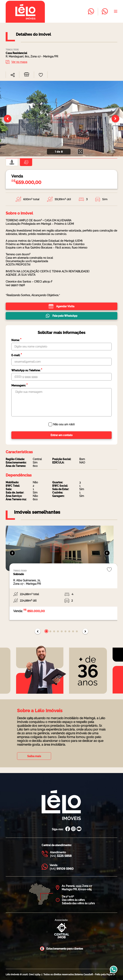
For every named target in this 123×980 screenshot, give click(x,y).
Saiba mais (34, 756)
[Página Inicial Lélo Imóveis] (61, 805)
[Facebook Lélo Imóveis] (68, 829)
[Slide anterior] (8, 119)
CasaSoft (88, 975)
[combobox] (12, 74)
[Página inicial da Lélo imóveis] (25, 12)
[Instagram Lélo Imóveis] (73, 829)
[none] (61, 119)
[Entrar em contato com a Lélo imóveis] (91, 12)
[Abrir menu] (116, 12)
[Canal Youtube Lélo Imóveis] (79, 829)
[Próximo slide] (115, 119)
